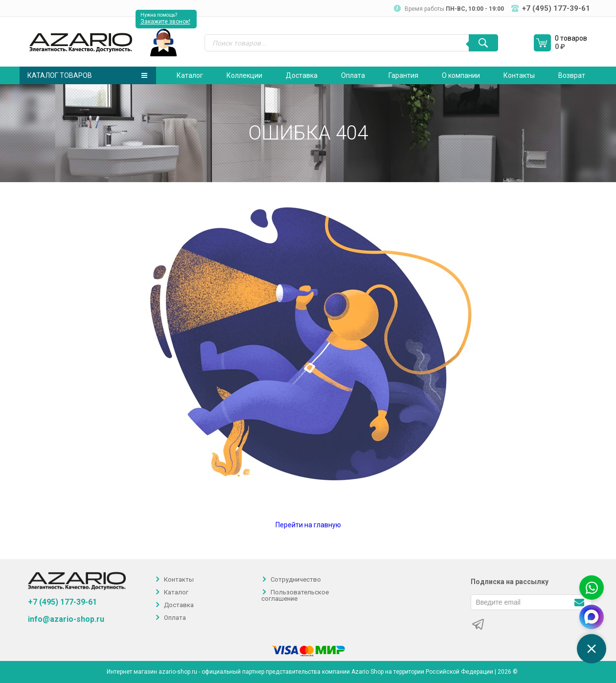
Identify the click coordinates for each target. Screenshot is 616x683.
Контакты (519, 75)
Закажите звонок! (165, 22)
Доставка (302, 75)
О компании (461, 75)
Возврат (572, 75)
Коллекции (244, 75)
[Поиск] (483, 43)
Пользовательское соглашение (295, 595)
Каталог (190, 75)
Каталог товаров (87, 75)
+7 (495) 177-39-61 (62, 602)
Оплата (353, 75)
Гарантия (403, 75)
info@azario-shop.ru (66, 619)
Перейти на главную (308, 525)
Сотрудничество (296, 579)
